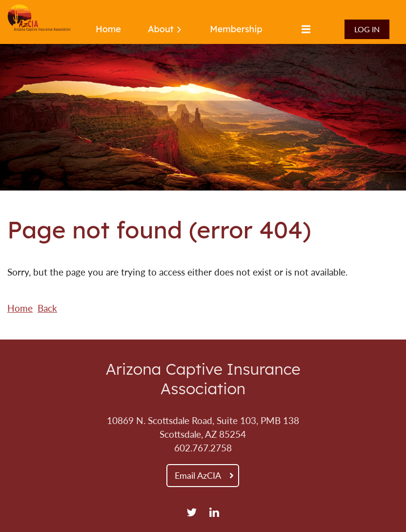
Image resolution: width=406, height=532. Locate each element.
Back (47, 308)
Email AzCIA (198, 475)
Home (20, 308)
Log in (367, 29)
